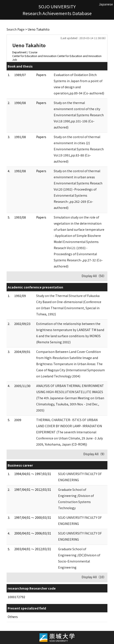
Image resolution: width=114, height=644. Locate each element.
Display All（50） (94, 276)
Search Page (16, 29)
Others (13, 617)
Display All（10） (94, 577)
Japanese (106, 4)
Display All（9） (95, 454)
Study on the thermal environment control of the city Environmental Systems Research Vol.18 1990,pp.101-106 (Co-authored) (79, 115)
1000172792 (16, 597)
